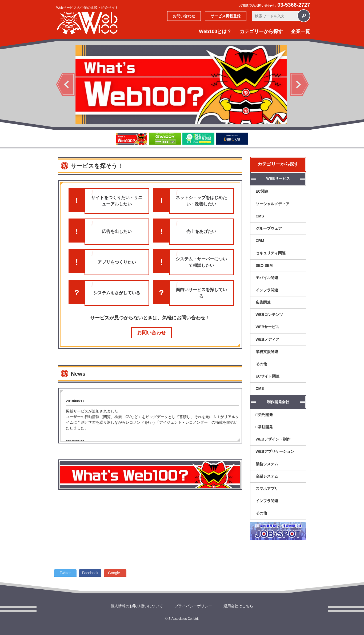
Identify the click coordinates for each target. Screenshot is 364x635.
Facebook (90, 573)
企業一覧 (301, 31)
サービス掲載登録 (226, 16)
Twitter (65, 573)
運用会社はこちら (238, 606)
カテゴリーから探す (261, 31)
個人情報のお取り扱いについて (137, 606)
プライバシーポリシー (193, 606)
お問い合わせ (184, 16)
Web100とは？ (215, 31)
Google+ (115, 573)
